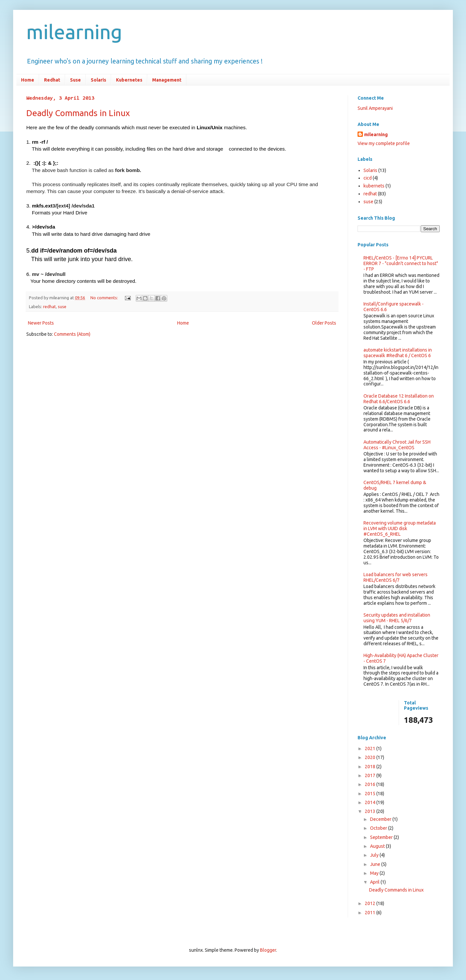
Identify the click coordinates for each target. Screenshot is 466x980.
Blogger (268, 950)
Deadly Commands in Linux (78, 113)
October (379, 828)
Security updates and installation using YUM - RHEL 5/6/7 (397, 618)
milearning (74, 32)
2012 (371, 903)
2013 (371, 811)
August (378, 846)
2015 (371, 794)
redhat (49, 306)
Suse (75, 80)
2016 (371, 784)
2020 (371, 757)
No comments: (105, 298)
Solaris (98, 80)
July (375, 855)
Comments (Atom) (72, 334)
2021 (371, 748)
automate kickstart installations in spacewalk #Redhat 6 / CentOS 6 (398, 353)
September (382, 837)
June (376, 864)
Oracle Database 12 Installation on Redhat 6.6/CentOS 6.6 (399, 399)
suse (62, 306)
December (381, 819)
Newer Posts (41, 323)
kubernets (374, 186)
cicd (368, 178)
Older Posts (324, 323)
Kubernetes (129, 80)
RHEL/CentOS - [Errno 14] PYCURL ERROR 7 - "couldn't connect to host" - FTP (401, 263)
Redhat (52, 80)
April (375, 882)
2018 (371, 767)
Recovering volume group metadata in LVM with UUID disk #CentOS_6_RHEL (400, 528)
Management (167, 80)
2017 (371, 775)
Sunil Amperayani (375, 108)
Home (28, 80)
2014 (371, 802)
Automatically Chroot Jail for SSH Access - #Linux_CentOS (397, 445)
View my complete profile (384, 143)
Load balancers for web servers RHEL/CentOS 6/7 (396, 577)
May (375, 873)
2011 (371, 913)
